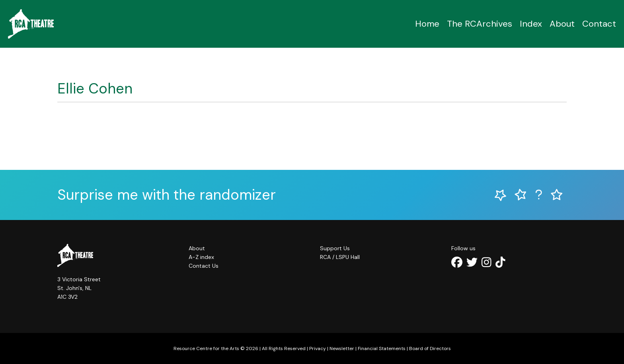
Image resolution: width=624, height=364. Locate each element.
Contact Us (204, 266)
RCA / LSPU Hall (340, 257)
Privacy (318, 348)
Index (531, 24)
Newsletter (342, 348)
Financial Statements (382, 348)
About (562, 24)
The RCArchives (480, 24)
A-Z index (201, 257)
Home (427, 24)
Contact (599, 24)
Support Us (335, 248)
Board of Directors (430, 348)
